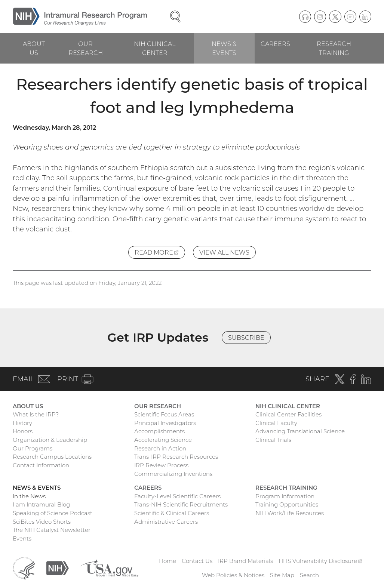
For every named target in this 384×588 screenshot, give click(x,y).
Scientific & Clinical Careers (172, 513)
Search (309, 575)
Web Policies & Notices (233, 575)
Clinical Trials (273, 440)
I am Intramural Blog (41, 504)
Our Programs (33, 448)
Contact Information (41, 465)
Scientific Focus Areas (164, 414)
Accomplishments (159, 431)
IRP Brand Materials (245, 561)
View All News (224, 252)
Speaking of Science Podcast (53, 513)
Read (160, 253)
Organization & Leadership (50, 440)
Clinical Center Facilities (288, 414)
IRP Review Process (161, 465)
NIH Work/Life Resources (290, 513)
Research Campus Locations (52, 457)
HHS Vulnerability (320, 561)
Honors (23, 431)
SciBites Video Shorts (42, 522)
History (22, 423)
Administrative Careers (166, 522)
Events (22, 538)
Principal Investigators (165, 423)
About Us (34, 48)
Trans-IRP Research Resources (176, 457)
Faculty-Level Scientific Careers (177, 496)
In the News (29, 496)
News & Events (224, 48)
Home (168, 561)
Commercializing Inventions (173, 474)
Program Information (285, 496)
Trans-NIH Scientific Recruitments (181, 504)
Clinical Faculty (276, 423)
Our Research (86, 48)
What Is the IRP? (36, 414)
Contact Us (197, 561)
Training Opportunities (287, 504)
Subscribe (246, 338)
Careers (275, 44)
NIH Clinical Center (155, 48)
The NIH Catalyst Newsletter (52, 530)
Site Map (282, 575)
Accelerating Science (163, 440)
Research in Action (160, 448)
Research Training (334, 48)
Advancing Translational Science (300, 431)
